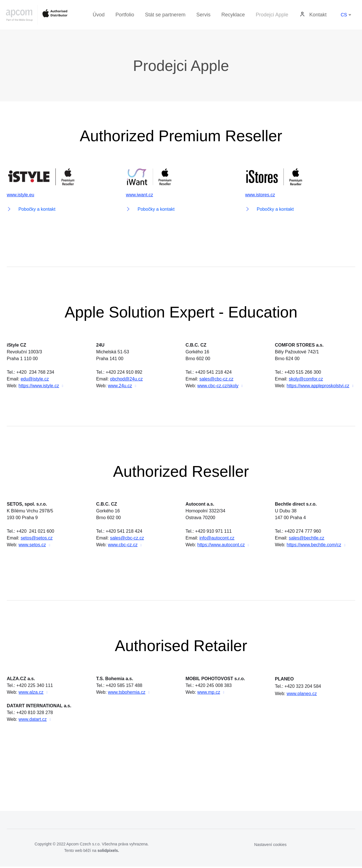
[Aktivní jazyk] (346, 15)
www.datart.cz (33, 721)
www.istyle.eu (21, 195)
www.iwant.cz (139, 195)
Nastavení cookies (270, 846)
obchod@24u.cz (126, 380)
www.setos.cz (32, 546)
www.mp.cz (209, 694)
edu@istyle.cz (35, 380)
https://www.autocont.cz (221, 546)
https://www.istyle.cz (39, 387)
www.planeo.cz (302, 695)
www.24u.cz (120, 387)
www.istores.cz (260, 195)
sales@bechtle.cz (307, 539)
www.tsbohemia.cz (127, 694)
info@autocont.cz (217, 539)
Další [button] (319, 15)
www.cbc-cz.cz (123, 546)
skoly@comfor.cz (306, 380)
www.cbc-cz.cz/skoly (218, 387)
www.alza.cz (31, 694)
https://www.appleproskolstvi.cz (318, 387)
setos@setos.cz (37, 539)
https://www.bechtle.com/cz (314, 546)
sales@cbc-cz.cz (216, 380)
